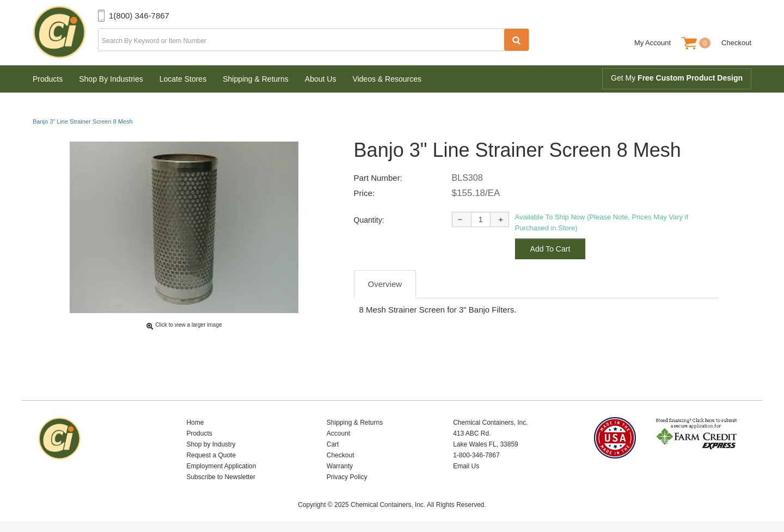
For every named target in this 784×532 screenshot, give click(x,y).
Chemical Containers (65, 33)
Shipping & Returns (256, 79)
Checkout (736, 43)
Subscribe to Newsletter (221, 477)
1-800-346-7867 (476, 455)
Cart (333, 444)
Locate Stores (183, 79)
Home (195, 423)
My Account (653, 43)
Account (338, 433)
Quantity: (369, 220)
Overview (385, 284)
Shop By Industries (111, 79)
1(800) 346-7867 (139, 16)
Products (48, 79)
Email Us (466, 466)
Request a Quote (211, 455)
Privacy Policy (347, 477)
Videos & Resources (387, 79)
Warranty (340, 466)
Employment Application (221, 466)
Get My (677, 78)
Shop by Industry (211, 444)
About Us (321, 79)
